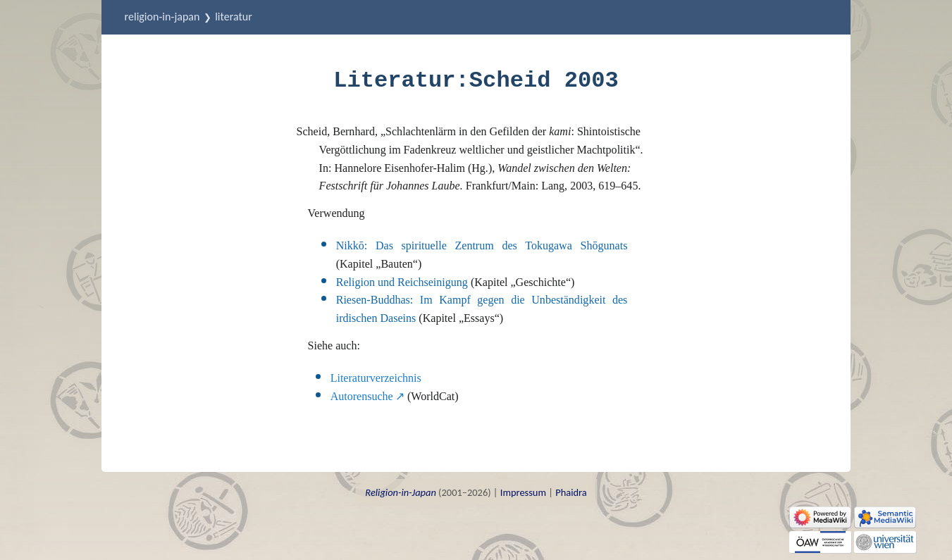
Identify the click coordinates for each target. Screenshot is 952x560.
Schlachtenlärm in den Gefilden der (478, 131)
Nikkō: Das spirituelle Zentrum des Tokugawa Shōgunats (482, 245)
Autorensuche (362, 396)
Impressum (523, 492)
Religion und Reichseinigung (402, 282)
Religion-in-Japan (162, 17)
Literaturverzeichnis (376, 378)
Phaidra (571, 492)
